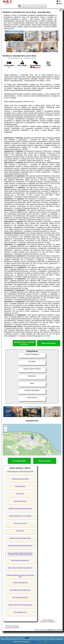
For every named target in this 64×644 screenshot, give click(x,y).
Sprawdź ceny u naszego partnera (24, 343)
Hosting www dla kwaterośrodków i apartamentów (12, 627)
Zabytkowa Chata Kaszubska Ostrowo (20, 538)
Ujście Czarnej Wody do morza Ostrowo (20, 516)
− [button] (6, 430)
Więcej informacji (49, 343)
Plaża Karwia (20, 494)
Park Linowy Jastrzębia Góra (20, 598)
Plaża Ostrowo (20, 531)
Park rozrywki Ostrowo (20, 523)
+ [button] (6, 427)
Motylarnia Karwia (20, 486)
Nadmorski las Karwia (20, 501)
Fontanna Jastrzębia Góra (20, 583)
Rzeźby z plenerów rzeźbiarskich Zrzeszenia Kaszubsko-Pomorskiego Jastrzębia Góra (20, 554)
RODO (33, 642)
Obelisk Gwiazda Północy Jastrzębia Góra (20, 605)
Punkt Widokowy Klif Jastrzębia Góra (20, 590)
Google (27, 638)
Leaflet (49, 454)
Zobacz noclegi (45, 461)
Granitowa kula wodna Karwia (20, 479)
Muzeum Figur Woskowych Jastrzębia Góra (20, 568)
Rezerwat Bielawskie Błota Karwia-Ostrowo (20, 546)
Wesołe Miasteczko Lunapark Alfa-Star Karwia (20, 472)
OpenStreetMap (57, 454)
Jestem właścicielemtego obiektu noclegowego (48, 621)
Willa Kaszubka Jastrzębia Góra (20, 561)
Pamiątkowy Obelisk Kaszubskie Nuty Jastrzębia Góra (20, 576)
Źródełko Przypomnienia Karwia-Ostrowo (20, 509)
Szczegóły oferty (19, 461)
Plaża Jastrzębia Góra (20, 612)
